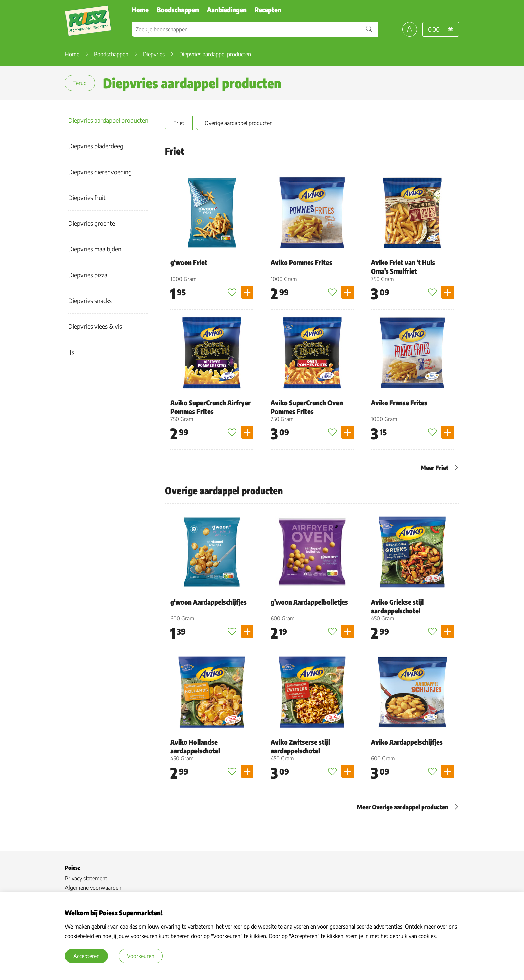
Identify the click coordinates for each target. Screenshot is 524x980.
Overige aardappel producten (239, 123)
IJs (71, 352)
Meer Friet (435, 468)
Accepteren (86, 956)
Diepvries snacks (90, 300)
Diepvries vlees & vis (95, 326)
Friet (179, 123)
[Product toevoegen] (247, 292)
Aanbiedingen (227, 10)
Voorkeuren (141, 956)
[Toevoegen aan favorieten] (232, 292)
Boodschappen (178, 10)
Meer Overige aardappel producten (403, 807)
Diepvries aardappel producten (108, 120)
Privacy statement (86, 878)
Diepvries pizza (88, 275)
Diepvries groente (92, 223)
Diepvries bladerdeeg (96, 146)
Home (140, 10)
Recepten (268, 10)
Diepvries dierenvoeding (100, 172)
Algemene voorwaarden (93, 888)
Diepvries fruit (87, 197)
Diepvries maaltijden (95, 249)
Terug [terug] (80, 83)
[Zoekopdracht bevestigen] (369, 29)
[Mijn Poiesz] (410, 29)
